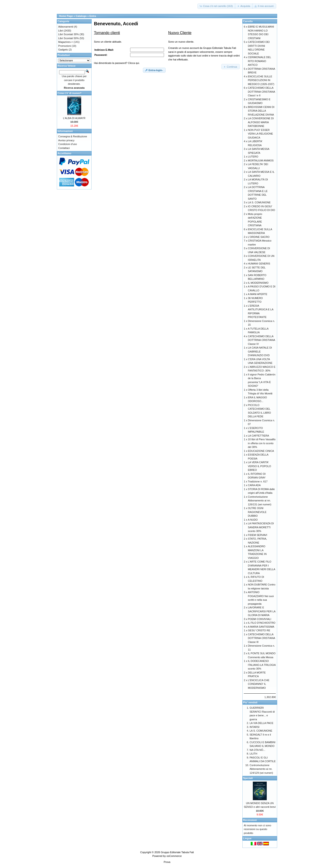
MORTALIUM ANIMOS (261, 160)
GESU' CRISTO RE (259, 630)
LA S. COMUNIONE (259, 202)
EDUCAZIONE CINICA (261, 451)
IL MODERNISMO (258, 283)
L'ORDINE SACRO (259, 237)
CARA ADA (254, 485)
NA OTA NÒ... (257, 750)
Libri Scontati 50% (69, 38)
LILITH (253, 754)
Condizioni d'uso (67, 144)
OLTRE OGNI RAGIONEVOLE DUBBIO (257, 512)
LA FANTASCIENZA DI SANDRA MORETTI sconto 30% (261, 527)
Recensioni (250, 820)
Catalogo (81, 16)
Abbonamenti (66, 27)
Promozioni (65, 46)
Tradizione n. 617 (258, 481)
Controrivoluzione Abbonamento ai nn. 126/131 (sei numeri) (260, 501)
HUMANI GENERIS (259, 264)
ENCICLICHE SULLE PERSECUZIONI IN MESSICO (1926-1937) (261, 80)
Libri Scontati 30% (69, 34)
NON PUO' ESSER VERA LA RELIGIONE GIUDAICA (260, 134)
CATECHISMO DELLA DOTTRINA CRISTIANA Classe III (262, 638)
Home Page (66, 16)
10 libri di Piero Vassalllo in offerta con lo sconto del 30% (262, 443)
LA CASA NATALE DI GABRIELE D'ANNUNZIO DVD (260, 351)
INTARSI (255, 727)
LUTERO (253, 157)
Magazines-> (66, 42)
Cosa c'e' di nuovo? (69, 93)
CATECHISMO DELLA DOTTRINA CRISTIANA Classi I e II (262, 92)
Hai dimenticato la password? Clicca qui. (117, 63)
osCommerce (174, 856)
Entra (93, 16)
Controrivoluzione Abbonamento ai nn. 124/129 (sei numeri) (261, 769)
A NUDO (253, 520)
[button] (216, 6)
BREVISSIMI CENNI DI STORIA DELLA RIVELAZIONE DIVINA (261, 111)
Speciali (248, 778)
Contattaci (64, 148)
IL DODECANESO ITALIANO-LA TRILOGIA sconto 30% (262, 665)
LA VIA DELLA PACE (262, 723)
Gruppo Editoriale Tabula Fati (177, 852)
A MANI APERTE (258, 294)
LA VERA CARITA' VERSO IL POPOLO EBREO (260, 466)
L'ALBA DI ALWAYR (74, 118)
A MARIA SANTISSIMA (261, 627)
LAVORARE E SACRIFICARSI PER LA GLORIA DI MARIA (262, 611)
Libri (61, 31)
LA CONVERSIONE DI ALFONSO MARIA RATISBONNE (261, 122)
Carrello (248, 21)
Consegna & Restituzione (73, 136)
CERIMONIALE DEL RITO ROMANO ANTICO (260, 61)
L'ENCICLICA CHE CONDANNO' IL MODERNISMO (259, 684)
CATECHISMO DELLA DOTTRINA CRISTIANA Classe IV (262, 340)
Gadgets (63, 50)
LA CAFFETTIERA (259, 436)
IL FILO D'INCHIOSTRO (262, 623)
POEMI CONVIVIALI (260, 619)
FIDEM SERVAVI (258, 535)
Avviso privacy (66, 140)
